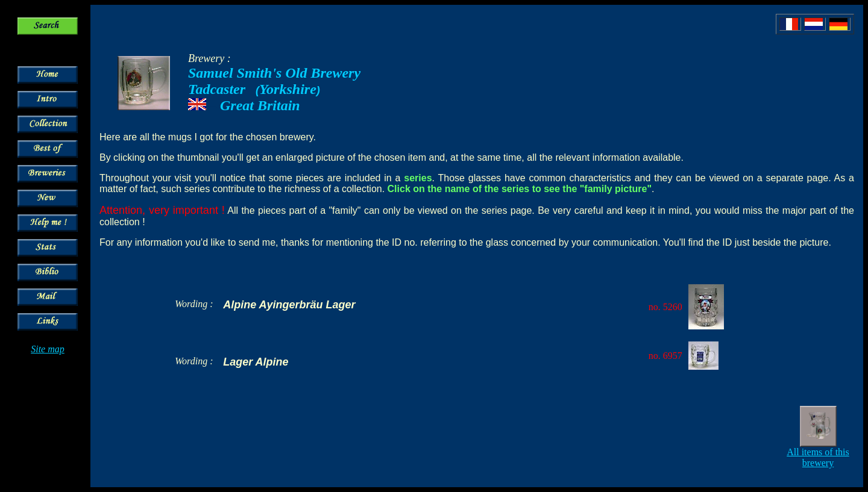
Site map (48, 349)
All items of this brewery (818, 457)
